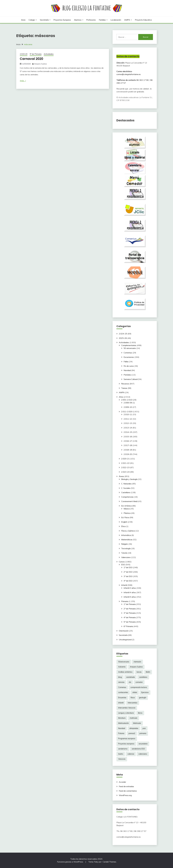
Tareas (124, 388)
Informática (126, 535)
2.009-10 (128, 407)
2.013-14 (128, 428)
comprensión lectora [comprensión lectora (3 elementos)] (139, 687)
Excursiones (129, 357)
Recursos (125, 384)
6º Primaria (128, 626)
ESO (123, 565)
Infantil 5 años (130, 597)
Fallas (126, 362)
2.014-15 (128, 432)
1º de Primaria (130, 604)
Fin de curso (129, 366)
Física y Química (128, 531)
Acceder (122, 782)
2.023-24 (125, 472)
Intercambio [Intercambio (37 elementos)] (133, 703)
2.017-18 (128, 445)
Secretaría (44, 20)
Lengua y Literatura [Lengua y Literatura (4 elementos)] (126, 713)
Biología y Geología (129, 479)
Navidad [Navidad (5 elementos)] (122, 728)
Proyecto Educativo (143, 20)
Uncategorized (125, 640)
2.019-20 (24, 54)
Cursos (122, 562)
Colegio (32, 20)
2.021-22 (125, 463)
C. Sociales (126, 488)
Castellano (126, 492)
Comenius (128, 353)
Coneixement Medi (129, 501)
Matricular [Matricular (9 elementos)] (137, 723)
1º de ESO (128, 567)
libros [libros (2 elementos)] (140, 713)
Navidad (127, 370)
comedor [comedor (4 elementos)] (139, 682)
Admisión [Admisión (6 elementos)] (137, 662)
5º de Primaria (36, 54)
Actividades (49, 54)
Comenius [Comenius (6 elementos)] (122, 687)
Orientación (124, 631)
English (124, 522)
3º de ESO (128, 576)
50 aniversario (130, 348)
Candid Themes (109, 862)
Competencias (127, 497)
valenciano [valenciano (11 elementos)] (143, 754)
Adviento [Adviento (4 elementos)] (122, 667)
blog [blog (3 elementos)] (120, 677)
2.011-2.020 (127, 412)
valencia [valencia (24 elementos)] (131, 754)
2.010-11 (128, 414)
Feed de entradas (126, 786)
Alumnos (78, 20)
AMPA (127, 20)
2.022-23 (125, 467)
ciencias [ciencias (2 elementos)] (121, 682)
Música (127, 509)
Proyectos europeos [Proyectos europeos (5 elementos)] (126, 744)
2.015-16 (128, 437)
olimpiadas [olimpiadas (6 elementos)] (134, 728)
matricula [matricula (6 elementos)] (133, 718)
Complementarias (129, 345)
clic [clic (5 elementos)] (130, 682)
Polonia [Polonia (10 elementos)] (121, 733)
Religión (125, 544)
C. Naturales (126, 484)
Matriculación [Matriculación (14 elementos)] (124, 723)
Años (121, 397)
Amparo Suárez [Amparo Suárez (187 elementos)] (136, 667)
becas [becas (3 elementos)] (139, 672)
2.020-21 (125, 459)
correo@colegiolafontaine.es (129, 74)
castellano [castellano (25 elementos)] (143, 677)
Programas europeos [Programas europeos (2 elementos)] (127, 739)
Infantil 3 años (130, 588)
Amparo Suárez (40, 64)
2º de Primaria (130, 609)
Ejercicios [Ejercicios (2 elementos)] (145, 692)
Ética (123, 526)
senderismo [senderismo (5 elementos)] (123, 749)
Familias (102, 20)
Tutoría (124, 553)
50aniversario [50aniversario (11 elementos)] (124, 662)
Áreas (121, 476)
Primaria (125, 601)
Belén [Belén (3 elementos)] (148, 672)
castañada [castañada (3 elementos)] (130, 677)
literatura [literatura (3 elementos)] (122, 718)
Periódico (128, 375)
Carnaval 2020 (31, 59)
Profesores (91, 20)
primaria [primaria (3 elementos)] (143, 733)
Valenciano (126, 557)
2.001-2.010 (127, 400)
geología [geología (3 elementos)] (143, 698)
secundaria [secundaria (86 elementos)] (143, 744)
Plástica (127, 513)
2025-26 (123, 338)
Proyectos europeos (62, 20)
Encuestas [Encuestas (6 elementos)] (122, 698)
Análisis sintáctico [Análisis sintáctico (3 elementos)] (125, 672)
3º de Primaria (130, 613)
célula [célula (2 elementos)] (135, 692)
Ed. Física (125, 517)
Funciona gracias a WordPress (70, 862)
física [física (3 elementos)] (133, 698)
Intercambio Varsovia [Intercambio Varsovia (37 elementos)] (127, 708)
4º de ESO (128, 581)
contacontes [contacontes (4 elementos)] (123, 692)
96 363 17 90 (142, 80)
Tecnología (126, 548)
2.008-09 (128, 403)
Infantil (124, 585)
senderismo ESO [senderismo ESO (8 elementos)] (138, 749)
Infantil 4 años (130, 592)
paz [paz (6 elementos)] (144, 728)
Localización (116, 20)
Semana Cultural (131, 379)
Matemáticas (127, 540)
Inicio (23, 20)
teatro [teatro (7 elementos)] (121, 754)
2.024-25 (123, 334)
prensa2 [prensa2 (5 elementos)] (132, 733)
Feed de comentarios (128, 791)
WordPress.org (125, 795)
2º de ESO (128, 572)
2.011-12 (128, 419)
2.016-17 (128, 441)
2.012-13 (128, 423)
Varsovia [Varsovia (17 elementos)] (122, 759)
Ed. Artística (126, 506)
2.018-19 (128, 450)
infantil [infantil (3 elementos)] (121, 703)
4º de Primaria (130, 617)
